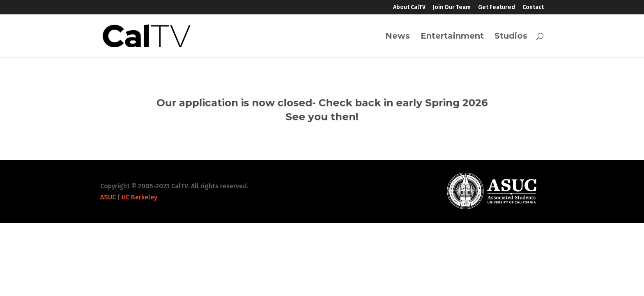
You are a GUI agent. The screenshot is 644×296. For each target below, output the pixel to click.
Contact (533, 8)
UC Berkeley (139, 197)
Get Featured (497, 8)
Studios (511, 37)
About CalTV (409, 8)
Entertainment (452, 37)
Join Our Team (452, 8)
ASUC (108, 197)
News (398, 37)
